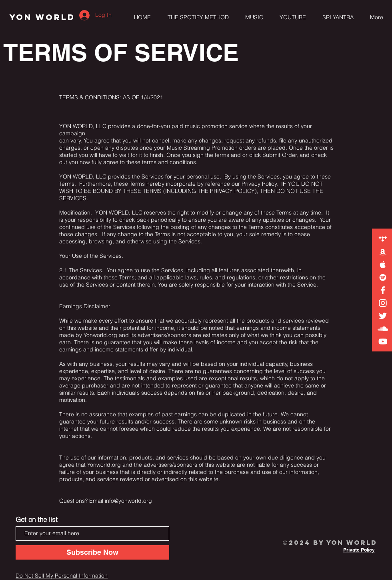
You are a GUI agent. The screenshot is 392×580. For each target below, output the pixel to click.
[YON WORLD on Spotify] (383, 277)
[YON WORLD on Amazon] (383, 252)
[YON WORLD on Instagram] (383, 303)
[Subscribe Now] (92, 552)
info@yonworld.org (128, 501)
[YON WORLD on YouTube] (383, 341)
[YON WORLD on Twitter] (383, 316)
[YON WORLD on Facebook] (383, 290)
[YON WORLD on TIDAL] (383, 239)
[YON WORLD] (42, 17)
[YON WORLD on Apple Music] (383, 265)
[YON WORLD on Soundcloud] (383, 329)
